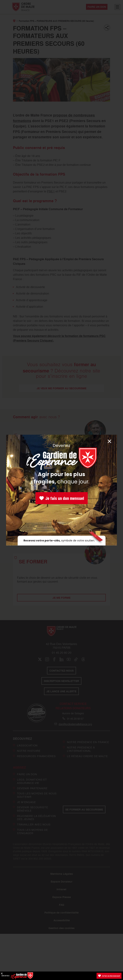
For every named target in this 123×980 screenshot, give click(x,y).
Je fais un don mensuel (62, 498)
